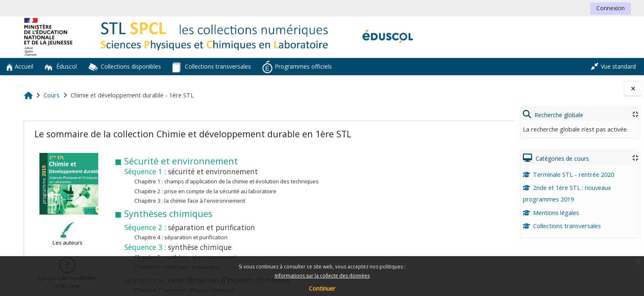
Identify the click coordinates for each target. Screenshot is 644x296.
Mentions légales (551, 213)
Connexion (611, 8)
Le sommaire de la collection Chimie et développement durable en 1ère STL (192, 134)
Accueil (20, 67)
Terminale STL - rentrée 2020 (569, 175)
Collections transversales (562, 226)
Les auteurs (66, 234)
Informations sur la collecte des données (322, 276)
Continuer (322, 288)
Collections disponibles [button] (125, 67)
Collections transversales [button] (212, 67)
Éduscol (61, 66)
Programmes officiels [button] (297, 67)
